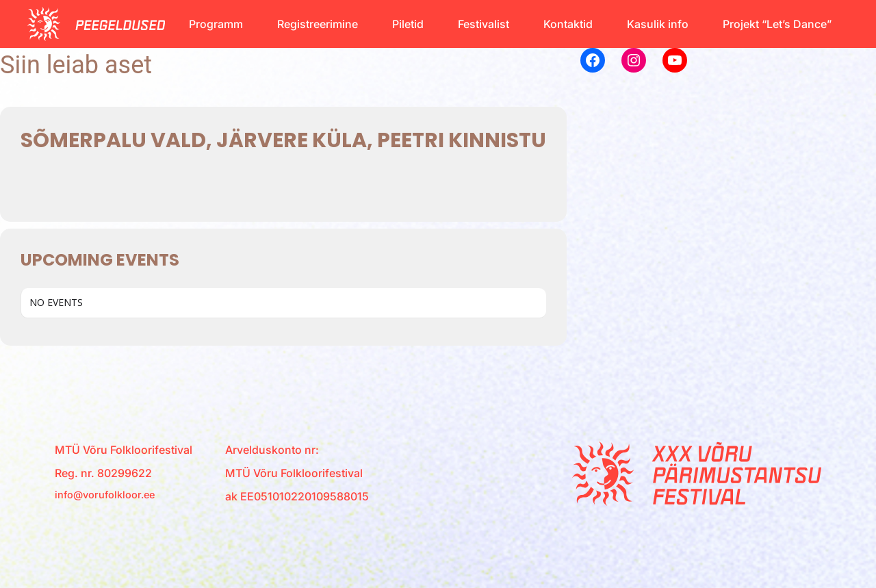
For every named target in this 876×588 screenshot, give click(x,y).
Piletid (408, 24)
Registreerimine (318, 24)
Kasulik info (658, 24)
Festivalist (484, 24)
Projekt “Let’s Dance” (777, 24)
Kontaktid (568, 24)
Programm (216, 24)
